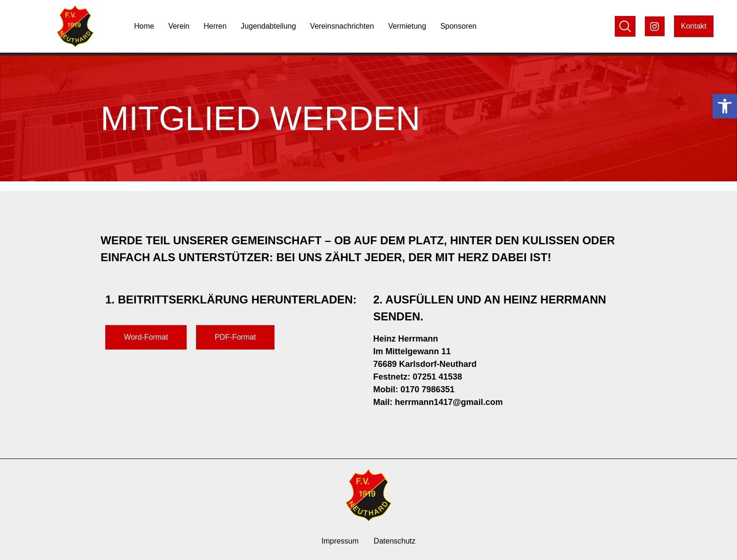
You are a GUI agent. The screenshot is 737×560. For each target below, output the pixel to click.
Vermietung (407, 26)
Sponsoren (459, 26)
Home (144, 26)
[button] (725, 106)
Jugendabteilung (268, 26)
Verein (179, 26)
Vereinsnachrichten (342, 26)
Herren (215, 26)
